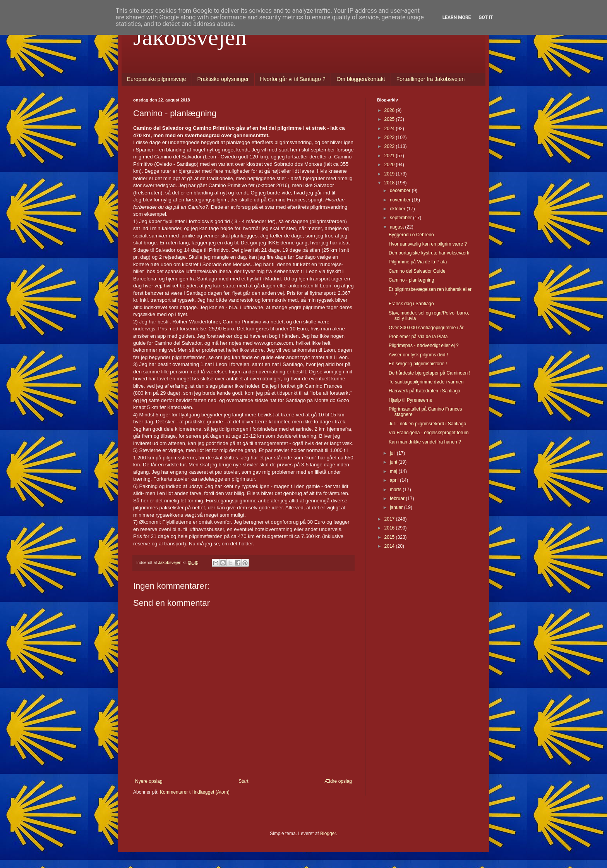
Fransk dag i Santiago (411, 304)
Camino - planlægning (411, 280)
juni (394, 462)
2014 (390, 546)
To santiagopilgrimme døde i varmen (426, 382)
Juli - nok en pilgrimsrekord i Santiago (427, 424)
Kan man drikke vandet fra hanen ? (425, 442)
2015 (390, 537)
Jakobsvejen (190, 37)
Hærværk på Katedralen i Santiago (424, 391)
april (395, 480)
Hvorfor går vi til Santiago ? (293, 79)
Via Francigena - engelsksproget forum (429, 433)
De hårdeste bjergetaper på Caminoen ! (430, 373)
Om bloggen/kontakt (361, 79)
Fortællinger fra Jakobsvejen (431, 79)
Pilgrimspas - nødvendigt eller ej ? (424, 345)
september (401, 218)
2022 (390, 146)
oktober (398, 209)
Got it (486, 17)
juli (393, 453)
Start (243, 781)
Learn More (457, 17)
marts (396, 490)
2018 (390, 183)
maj (394, 471)
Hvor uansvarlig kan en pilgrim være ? (428, 244)
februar (398, 498)
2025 (390, 119)
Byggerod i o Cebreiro (411, 235)
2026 (390, 110)
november (401, 200)
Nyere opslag (149, 781)
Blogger (328, 834)
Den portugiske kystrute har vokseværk (429, 253)
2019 (390, 174)
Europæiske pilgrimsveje (157, 79)
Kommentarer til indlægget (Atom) (195, 792)
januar (397, 507)
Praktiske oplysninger (223, 79)
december (401, 191)
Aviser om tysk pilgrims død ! (418, 355)
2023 (390, 138)
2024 (390, 129)
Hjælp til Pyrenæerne (411, 400)
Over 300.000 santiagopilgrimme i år (426, 328)
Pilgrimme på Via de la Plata (418, 262)
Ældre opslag (338, 781)
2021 (390, 156)
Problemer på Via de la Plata (418, 337)
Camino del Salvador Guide (417, 271)
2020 (390, 165)
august (397, 227)
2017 (390, 519)
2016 (390, 528)
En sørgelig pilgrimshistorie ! (418, 364)
